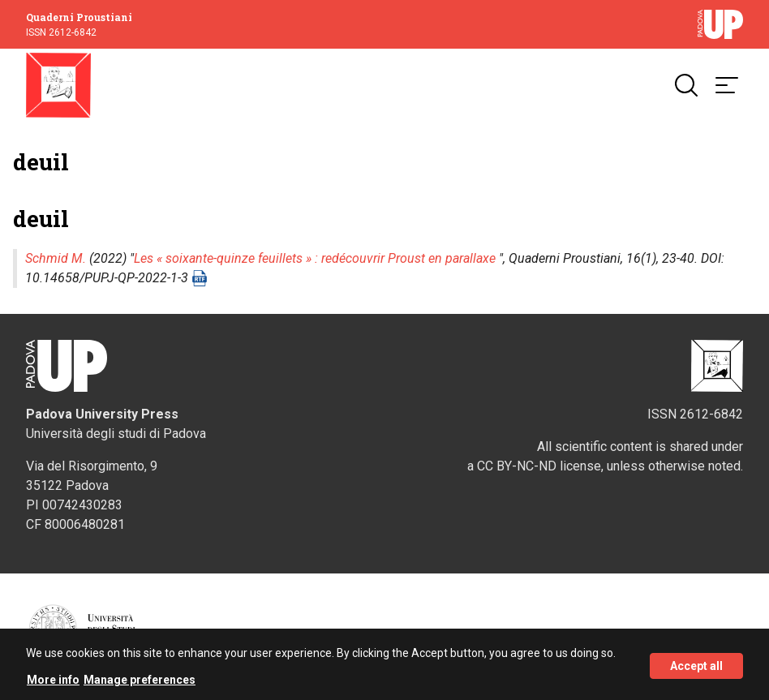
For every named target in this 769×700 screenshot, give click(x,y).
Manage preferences (140, 683)
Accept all (696, 669)
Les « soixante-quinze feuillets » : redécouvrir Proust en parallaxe (315, 258)
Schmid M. (56, 258)
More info (53, 683)
